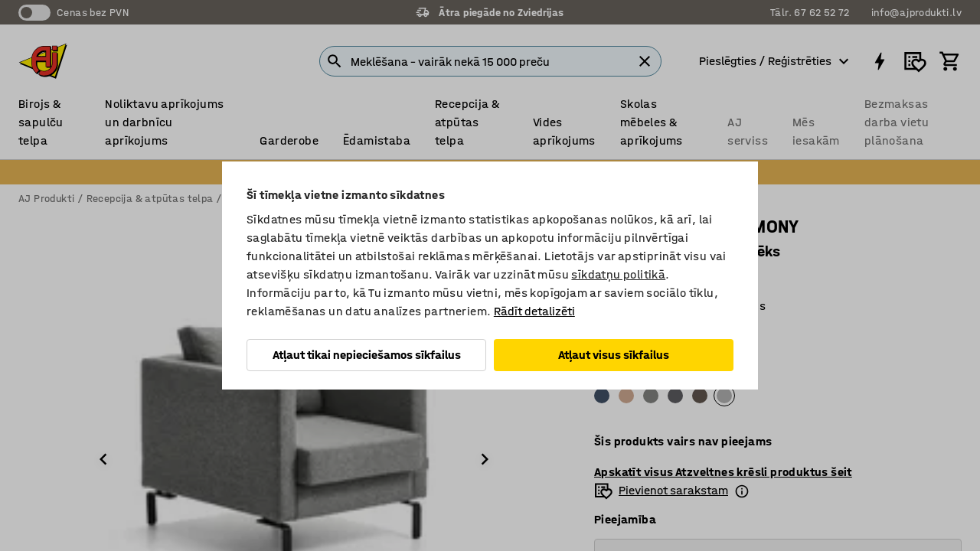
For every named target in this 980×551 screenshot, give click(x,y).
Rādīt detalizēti (534, 311)
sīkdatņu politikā (618, 274)
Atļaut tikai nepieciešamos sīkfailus (367, 355)
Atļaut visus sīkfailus (614, 355)
